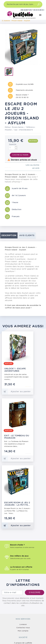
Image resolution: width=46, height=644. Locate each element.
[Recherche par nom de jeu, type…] (23, 4)
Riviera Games (18, 127)
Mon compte (23, 631)
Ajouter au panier (20, 155)
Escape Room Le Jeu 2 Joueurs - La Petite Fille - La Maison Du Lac (17, 504)
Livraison (23, 624)
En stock (33, 141)
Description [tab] (9, 235)
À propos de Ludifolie (23, 643)
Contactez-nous (23, 628)
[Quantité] (13, 148)
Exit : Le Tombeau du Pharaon (17, 437)
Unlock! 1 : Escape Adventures (15, 370)
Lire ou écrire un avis (33, 167)
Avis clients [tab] (27, 235)
